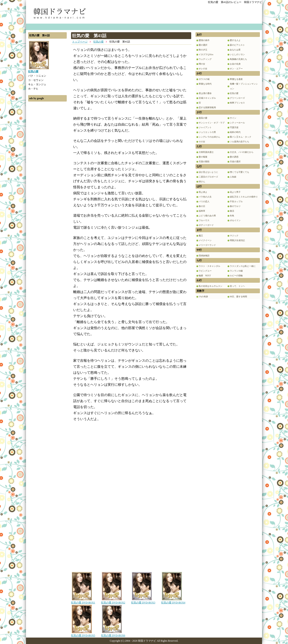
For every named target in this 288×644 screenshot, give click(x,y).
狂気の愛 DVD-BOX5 (83, 634)
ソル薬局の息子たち (239, 142)
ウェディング (205, 59)
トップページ (80, 42)
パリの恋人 (204, 201)
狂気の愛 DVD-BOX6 (113, 634)
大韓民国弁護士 (206, 152)
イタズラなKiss (206, 54)
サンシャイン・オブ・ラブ (212, 123)
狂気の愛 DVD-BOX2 (113, 601)
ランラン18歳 (236, 271)
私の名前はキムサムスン (211, 286)
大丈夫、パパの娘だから (242, 152)
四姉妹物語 (204, 256)
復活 (232, 211)
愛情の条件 (204, 40)
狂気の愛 (99, 42)
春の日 (202, 206)
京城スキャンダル (207, 98)
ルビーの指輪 (236, 276)
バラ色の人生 (205, 197)
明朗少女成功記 (237, 240)
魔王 (201, 236)
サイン (233, 118)
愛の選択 (203, 45)
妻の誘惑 (234, 157)
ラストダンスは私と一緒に (243, 266)
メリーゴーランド (207, 245)
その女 (202, 142)
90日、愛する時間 (238, 297)
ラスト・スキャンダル (209, 266)
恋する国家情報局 (207, 107)
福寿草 (202, 211)
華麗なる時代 (205, 84)
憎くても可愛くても (239, 172)
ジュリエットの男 (207, 132)
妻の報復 (203, 157)
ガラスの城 (204, 79)
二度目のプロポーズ (208, 177)
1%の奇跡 (203, 297)
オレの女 (203, 69)
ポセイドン (235, 220)
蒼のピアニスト (237, 45)
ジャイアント (205, 127)
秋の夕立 (203, 50)
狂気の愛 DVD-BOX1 (83, 601)
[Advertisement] (47, 168)
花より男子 (235, 192)
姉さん (202, 182)
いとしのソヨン (237, 54)
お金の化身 (235, 64)
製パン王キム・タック (241, 137)
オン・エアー (236, 69)
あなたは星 (235, 50)
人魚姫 (233, 177)
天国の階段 (204, 162)
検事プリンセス (237, 103)
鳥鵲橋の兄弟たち (238, 59)
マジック (234, 236)
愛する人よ (235, 40)
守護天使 (234, 127)
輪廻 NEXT (205, 276)
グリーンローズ (237, 98)
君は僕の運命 (205, 93)
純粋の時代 (235, 132)
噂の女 (202, 64)
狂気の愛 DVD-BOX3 (143, 601)
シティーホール (237, 123)
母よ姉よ (203, 192)
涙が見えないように (208, 172)
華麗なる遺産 (236, 79)
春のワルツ (235, 206)
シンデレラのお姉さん (209, 137)
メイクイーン (205, 240)
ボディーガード (206, 225)
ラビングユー (205, 271)
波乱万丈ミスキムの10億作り (244, 197)
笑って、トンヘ (237, 286)
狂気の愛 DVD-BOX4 (173, 601)
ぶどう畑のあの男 (207, 216)
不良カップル (236, 201)
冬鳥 (232, 216)
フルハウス (204, 220)
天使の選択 (235, 162)
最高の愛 (203, 118)
